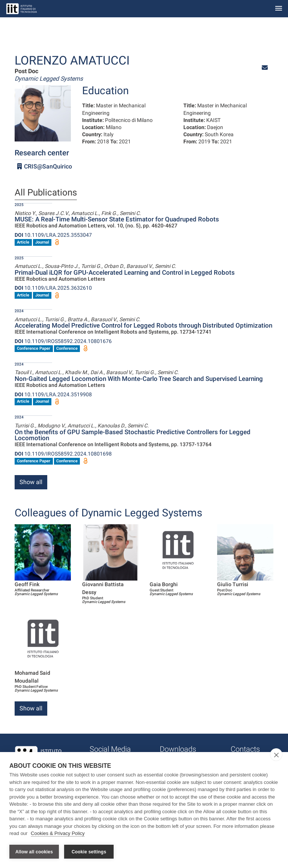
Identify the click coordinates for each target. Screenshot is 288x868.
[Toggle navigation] (279, 9)
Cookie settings (89, 852)
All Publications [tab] (46, 193)
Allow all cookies (34, 852)
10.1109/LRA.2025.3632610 (53, 288)
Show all (31, 482)
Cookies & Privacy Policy (58, 834)
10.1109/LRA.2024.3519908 (53, 394)
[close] (276, 755)
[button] (265, 68)
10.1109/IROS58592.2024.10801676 (63, 341)
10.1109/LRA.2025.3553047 (53, 235)
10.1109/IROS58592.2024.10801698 (63, 454)
